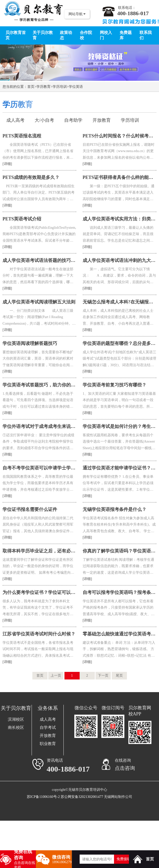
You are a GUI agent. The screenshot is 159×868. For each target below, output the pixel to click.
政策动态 (66, 35)
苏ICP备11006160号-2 (43, 797)
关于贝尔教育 (43, 35)
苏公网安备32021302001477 (82, 797)
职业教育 (48, 744)
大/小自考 (44, 120)
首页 (31, 87)
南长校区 (16, 727)
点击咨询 (125, 768)
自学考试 (48, 727)
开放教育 (102, 120)
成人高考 (15, 120)
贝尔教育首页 (16, 35)
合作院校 (86, 35)
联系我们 (146, 35)
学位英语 (76, 87)
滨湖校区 (16, 719)
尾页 (119, 676)
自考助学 (73, 120)
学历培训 (60, 87)
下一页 (103, 676)
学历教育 (43, 87)
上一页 (56, 676)
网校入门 (106, 35)
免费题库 (126, 35)
